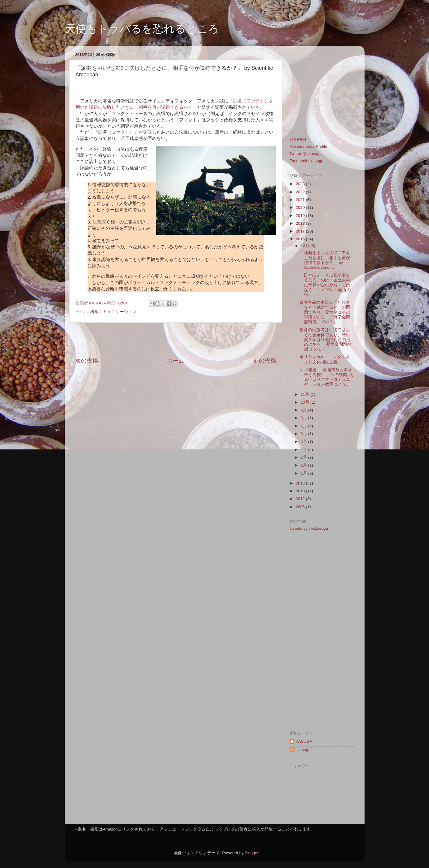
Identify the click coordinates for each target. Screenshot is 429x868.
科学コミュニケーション (113, 312)
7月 (304, 426)
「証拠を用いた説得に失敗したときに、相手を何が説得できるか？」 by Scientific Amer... (325, 260)
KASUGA (304, 741)
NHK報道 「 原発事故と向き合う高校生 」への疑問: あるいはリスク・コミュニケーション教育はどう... (326, 377)
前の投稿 (265, 361)
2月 (304, 465)
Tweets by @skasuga (309, 528)
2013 (301, 491)
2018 (301, 223)
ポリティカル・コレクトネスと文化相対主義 (325, 359)
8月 (304, 418)
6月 (304, 434)
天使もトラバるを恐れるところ (142, 29)
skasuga (303, 750)
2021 (301, 200)
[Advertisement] (176, 340)
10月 (306, 402)
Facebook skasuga (307, 161)
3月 (304, 457)
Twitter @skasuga (306, 154)
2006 (301, 507)
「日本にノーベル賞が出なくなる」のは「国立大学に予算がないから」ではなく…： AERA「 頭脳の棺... (325, 285)
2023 (301, 184)
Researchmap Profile (308, 146)
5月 (304, 441)
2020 (301, 207)
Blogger (252, 853)
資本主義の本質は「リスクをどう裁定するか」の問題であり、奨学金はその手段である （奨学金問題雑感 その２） (325, 312)
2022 (301, 192)
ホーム (176, 361)
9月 (304, 410)
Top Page (298, 139)
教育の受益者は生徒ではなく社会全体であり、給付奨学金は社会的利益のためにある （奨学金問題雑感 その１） (325, 339)
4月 (304, 450)
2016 (301, 239)
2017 (301, 231)
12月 (306, 246)
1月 (304, 473)
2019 (301, 216)
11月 (306, 394)
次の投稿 (87, 361)
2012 (301, 499)
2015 (301, 483)
